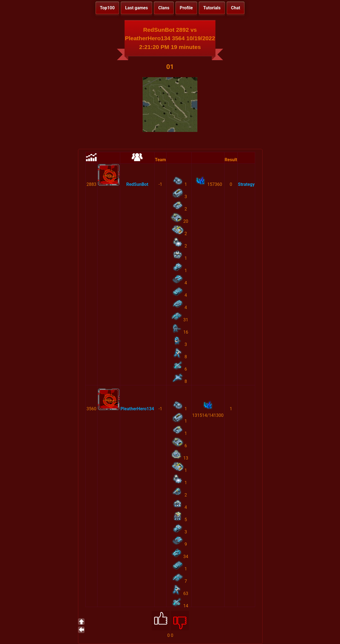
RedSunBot (137, 184)
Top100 (107, 8)
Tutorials (212, 8)
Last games (136, 8)
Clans (164, 8)
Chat (236, 8)
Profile (186, 8)
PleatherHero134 (137, 409)
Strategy (246, 184)
